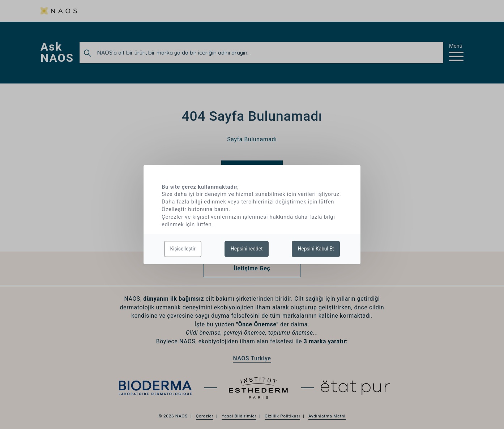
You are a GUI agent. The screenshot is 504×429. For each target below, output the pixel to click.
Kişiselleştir (183, 249)
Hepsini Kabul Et (316, 249)
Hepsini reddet (247, 249)
